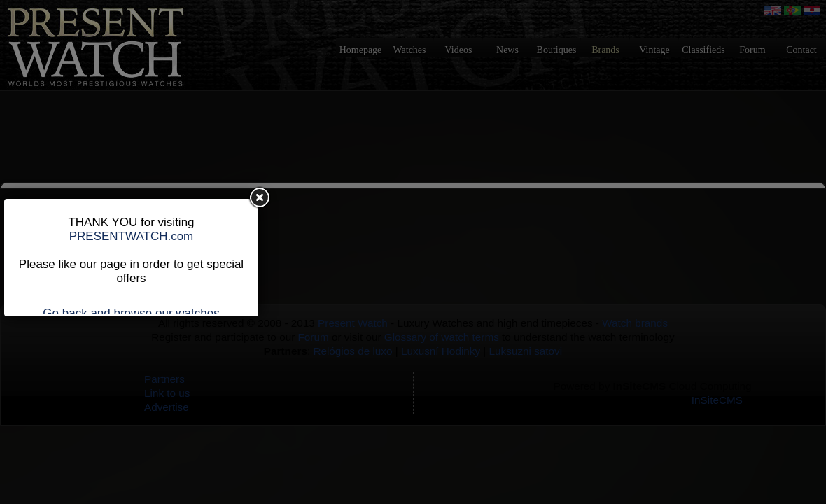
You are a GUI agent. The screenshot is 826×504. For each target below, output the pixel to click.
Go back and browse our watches (131, 313)
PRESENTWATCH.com (132, 236)
